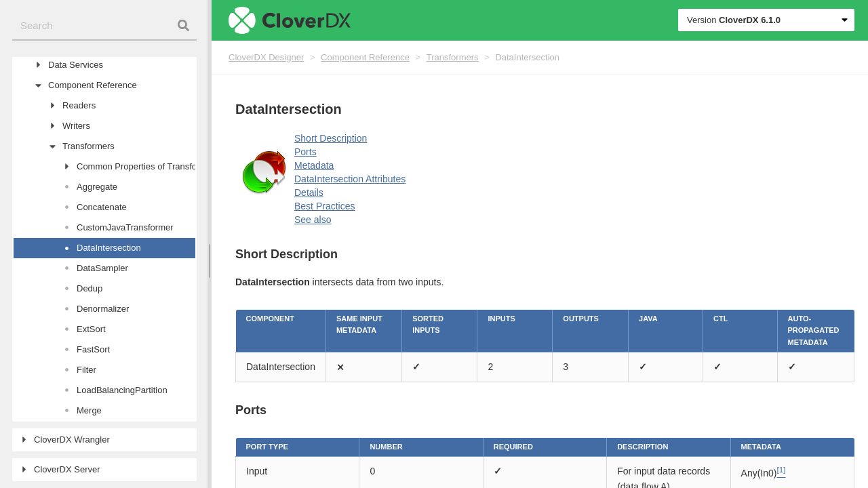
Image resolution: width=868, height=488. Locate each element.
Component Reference (365, 57)
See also (313, 220)
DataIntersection (527, 57)
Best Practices (324, 206)
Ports (305, 152)
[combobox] (104, 26)
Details (309, 192)
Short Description (331, 138)
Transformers (453, 57)
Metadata (314, 165)
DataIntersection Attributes (350, 179)
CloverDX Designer (266, 57)
